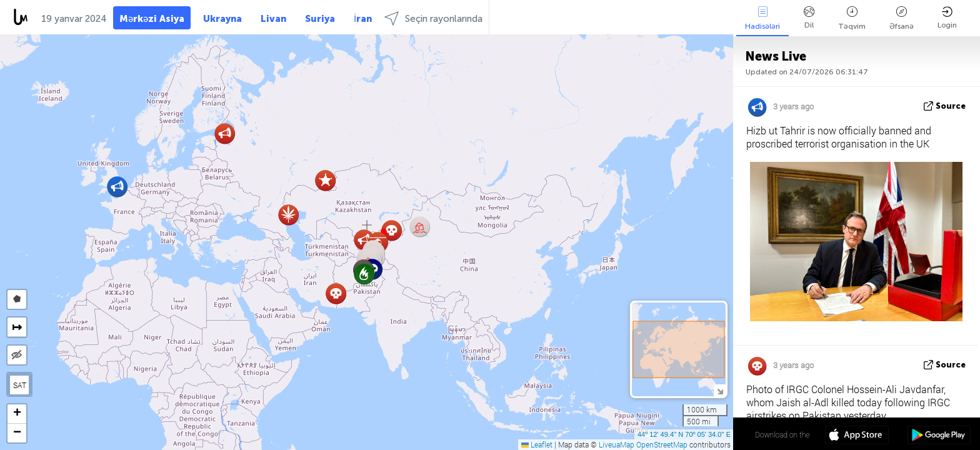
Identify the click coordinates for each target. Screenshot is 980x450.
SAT (20, 385)
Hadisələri (762, 18)
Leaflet (537, 444)
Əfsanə (902, 18)
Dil (809, 18)
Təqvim (852, 18)
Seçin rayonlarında (433, 18)
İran (363, 19)
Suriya (320, 19)
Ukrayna (222, 19)
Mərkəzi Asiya (152, 19)
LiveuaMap (617, 444)
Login (947, 18)
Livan (273, 19)
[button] (288, 215)
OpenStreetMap (662, 444)
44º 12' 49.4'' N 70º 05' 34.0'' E (684, 434)
